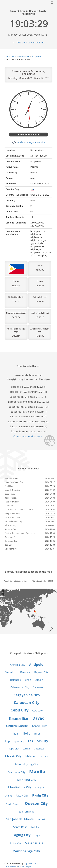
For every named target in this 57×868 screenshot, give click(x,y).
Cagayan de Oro (27, 695)
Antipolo (36, 664)
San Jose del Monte (20, 819)
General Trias (40, 726)
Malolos (44, 756)
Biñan (28, 680)
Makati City (13, 756)
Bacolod (11, 672)
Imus (37, 733)
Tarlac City (16, 843)
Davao (38, 718)
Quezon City (36, 803)
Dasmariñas (19, 718)
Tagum (38, 835)
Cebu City (19, 710)
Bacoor (25, 672)
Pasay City (22, 795)
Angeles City (18, 665)
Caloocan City (27, 702)
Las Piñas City (38, 741)
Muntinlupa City (20, 787)
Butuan (39, 680)
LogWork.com (30, 863)
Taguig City (21, 835)
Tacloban (35, 827)
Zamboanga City (27, 851)
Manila (37, 772)
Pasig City (40, 795)
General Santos (17, 726)
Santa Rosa (20, 827)
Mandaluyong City (27, 764)
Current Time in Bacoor (28, 135)
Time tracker (10, 866)
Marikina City (27, 780)
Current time (10, 57)
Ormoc (8, 796)
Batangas (15, 680)
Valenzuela (34, 843)
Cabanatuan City (20, 687)
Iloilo (27, 733)
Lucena (26, 749)
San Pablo (42, 819)
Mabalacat (39, 749)
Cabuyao (38, 687)
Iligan (16, 733)
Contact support (26, 866)
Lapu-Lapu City (15, 741)
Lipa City (14, 749)
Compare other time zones (28, 436)
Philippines (37, 57)
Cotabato (37, 711)
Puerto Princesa (13, 804)
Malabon (31, 756)
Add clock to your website (30, 43)
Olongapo (40, 788)
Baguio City (41, 672)
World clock (24, 57)
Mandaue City (17, 772)
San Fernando (27, 812)
